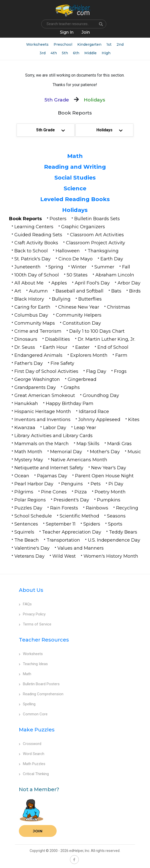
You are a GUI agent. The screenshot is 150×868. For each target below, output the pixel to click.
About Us (31, 590)
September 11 (61, 524)
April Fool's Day (92, 283)
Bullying (61, 299)
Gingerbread (82, 379)
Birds (135, 291)
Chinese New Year (79, 307)
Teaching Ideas (33, 664)
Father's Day (29, 363)
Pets (96, 484)
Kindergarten (89, 44)
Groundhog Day (101, 395)
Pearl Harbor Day (34, 484)
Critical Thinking (34, 774)
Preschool (63, 44)
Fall (126, 267)
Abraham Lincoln (115, 275)
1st (109, 44)
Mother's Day (105, 452)
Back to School (31, 251)
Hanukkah (26, 403)
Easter (82, 347)
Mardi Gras (119, 444)
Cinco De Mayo (76, 259)
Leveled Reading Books (75, 199)
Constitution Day (82, 323)
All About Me (29, 283)
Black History (29, 299)
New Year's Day (109, 468)
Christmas (119, 307)
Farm (121, 355)
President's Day (71, 500)
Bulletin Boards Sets (97, 219)
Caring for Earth (32, 307)
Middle (90, 53)
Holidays (75, 210)
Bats (116, 291)
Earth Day (112, 259)
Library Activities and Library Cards (53, 436)
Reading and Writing (75, 167)
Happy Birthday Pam (70, 403)
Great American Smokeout (45, 395)
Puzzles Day (28, 508)
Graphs (72, 387)
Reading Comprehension (41, 694)
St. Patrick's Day (32, 259)
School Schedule (33, 516)
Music (134, 452)
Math (75, 156)
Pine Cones (54, 492)
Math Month (28, 452)
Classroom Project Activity (96, 243)
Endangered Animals (38, 355)
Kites (134, 420)
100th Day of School (37, 275)
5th (65, 53)
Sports (115, 524)
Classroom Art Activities (97, 235)
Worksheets (37, 44)
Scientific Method (79, 516)
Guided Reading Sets (38, 235)
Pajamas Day (52, 476)
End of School (113, 347)
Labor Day (55, 428)
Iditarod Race (94, 412)
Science (75, 188)
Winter (79, 267)
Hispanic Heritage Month (43, 412)
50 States (77, 275)
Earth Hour (55, 347)
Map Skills (88, 444)
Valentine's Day (32, 548)
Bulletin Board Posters (39, 684)
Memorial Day (66, 452)
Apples (59, 283)
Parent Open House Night (104, 476)
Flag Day (96, 371)
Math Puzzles (32, 764)
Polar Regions (30, 500)
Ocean (22, 476)
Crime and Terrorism (38, 331)
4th (54, 53)
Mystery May (29, 460)
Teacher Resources (44, 640)
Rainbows (97, 508)
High (106, 53)
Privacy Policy (32, 614)
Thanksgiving (103, 251)
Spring (56, 267)
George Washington (37, 379)
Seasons (116, 516)
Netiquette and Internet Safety (49, 468)
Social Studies (75, 178)
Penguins (72, 484)
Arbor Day (129, 283)
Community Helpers (79, 315)
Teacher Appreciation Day (72, 532)
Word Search (32, 754)
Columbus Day (31, 315)
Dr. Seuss (25, 347)
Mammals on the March (42, 444)
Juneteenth (27, 267)
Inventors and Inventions (42, 420)
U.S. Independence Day (114, 540)
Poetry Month (110, 492)
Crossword (30, 744)
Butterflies (90, 299)
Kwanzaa (25, 428)
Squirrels (24, 532)
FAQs (25, 604)
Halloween (68, 251)
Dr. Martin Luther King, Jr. (106, 339)
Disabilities (58, 339)
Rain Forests (64, 508)
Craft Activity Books (36, 243)
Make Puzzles (37, 730)
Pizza (81, 492)
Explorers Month (89, 355)
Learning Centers (34, 227)
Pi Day (116, 484)
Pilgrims (24, 492)
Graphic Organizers (83, 227)
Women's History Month (111, 556)
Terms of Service (35, 624)
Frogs (120, 371)
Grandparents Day (35, 387)
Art (18, 291)
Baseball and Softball (80, 291)
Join (38, 831)
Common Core (33, 714)
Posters (58, 219)
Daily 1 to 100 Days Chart (97, 331)
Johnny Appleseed (99, 420)
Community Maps (35, 323)
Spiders (92, 524)
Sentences (26, 524)
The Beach (27, 540)
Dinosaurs (26, 339)
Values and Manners (81, 548)
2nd (120, 44)
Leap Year (85, 428)
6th (76, 53)
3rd (43, 53)
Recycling (127, 508)
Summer (104, 267)
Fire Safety (62, 363)
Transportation (63, 540)
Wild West (64, 556)
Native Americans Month (79, 460)
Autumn (38, 291)
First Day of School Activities (46, 371)
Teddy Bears (123, 532)
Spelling (27, 704)
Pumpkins (109, 500)
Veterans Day (29, 556)
